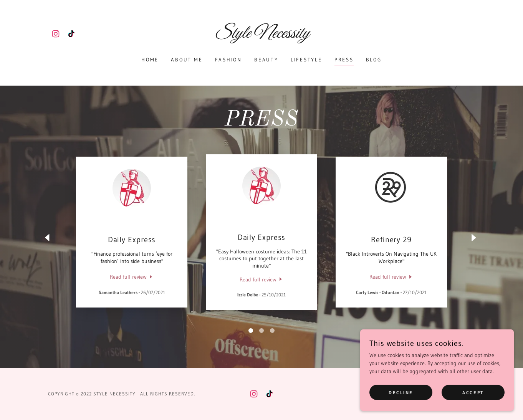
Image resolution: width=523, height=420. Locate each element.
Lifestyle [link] (306, 60)
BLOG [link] (374, 60)
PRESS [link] (344, 60)
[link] (56, 34)
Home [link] (150, 60)
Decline (401, 393)
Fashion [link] (228, 60)
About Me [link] (187, 60)
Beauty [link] (266, 60)
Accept (473, 393)
